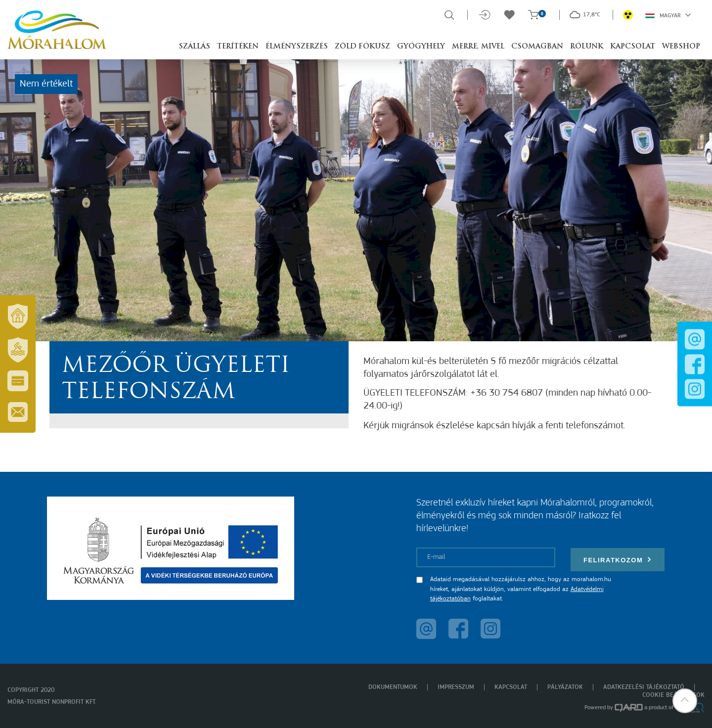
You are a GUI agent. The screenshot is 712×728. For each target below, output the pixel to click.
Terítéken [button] (238, 47)
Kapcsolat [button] (633, 47)
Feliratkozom (618, 560)
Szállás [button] (194, 47)
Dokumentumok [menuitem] (393, 687)
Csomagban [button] (537, 47)
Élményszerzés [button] (297, 47)
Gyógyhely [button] (421, 47)
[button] (685, 701)
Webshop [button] (681, 47)
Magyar (668, 15)
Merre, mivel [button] (478, 47)
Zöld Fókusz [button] (362, 47)
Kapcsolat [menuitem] (511, 687)
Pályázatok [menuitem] (565, 687)
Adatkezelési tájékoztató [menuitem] (644, 687)
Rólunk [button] (587, 47)
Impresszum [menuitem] (456, 687)
